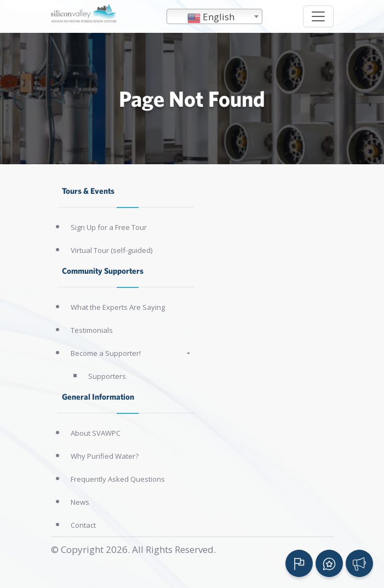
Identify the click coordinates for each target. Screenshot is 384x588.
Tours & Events (88, 191)
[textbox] (214, 17)
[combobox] (214, 16)
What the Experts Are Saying (118, 307)
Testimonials (92, 330)
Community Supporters (103, 271)
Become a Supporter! (106, 353)
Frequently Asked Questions (118, 479)
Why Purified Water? (105, 456)
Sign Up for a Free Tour (109, 227)
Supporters (107, 376)
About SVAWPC (96, 433)
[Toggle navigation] (318, 16)
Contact (83, 525)
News (80, 502)
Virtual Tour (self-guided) (111, 250)
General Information (98, 397)
